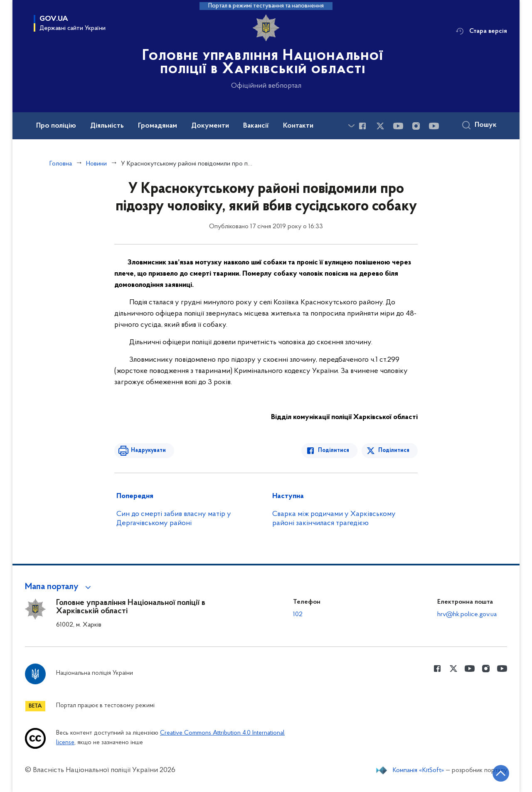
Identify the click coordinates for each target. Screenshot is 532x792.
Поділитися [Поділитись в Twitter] (394, 450)
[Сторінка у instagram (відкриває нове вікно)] (416, 126)
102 (298, 614)
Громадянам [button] (158, 126)
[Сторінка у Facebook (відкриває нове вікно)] (362, 126)
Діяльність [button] (107, 126)
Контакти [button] (298, 126)
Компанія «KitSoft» (419, 770)
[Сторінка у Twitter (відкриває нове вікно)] (380, 126)
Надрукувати (148, 450)
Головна (61, 164)
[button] (59, 587)
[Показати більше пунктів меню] (351, 126)
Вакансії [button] (256, 126)
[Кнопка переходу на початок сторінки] (501, 773)
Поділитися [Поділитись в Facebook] (334, 450)
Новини (96, 164)
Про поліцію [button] (56, 126)
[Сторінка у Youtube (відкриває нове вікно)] (398, 126)
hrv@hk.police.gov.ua (467, 614)
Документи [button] (210, 126)
